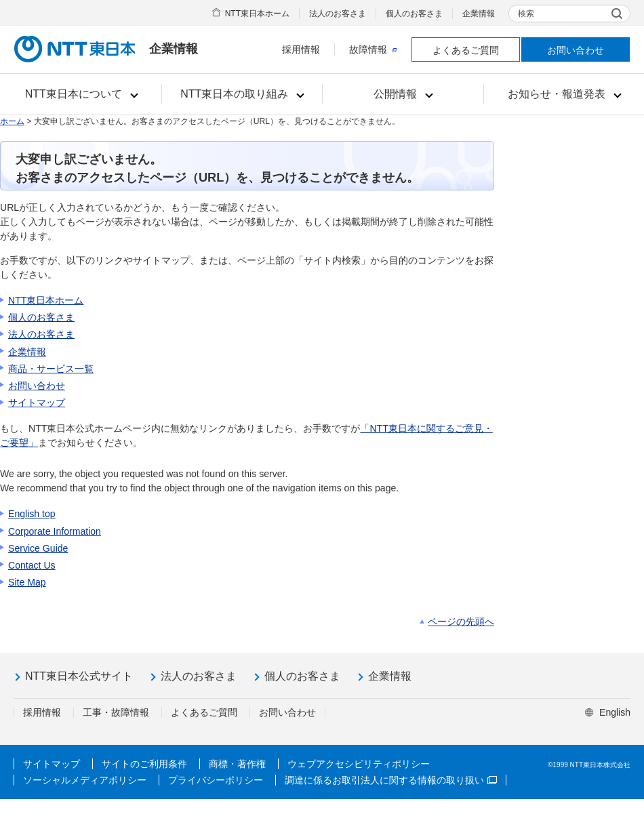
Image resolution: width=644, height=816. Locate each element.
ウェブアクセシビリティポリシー (359, 764)
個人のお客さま (414, 14)
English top (32, 514)
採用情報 (301, 49)
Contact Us (32, 565)
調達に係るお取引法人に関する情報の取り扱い (391, 780)
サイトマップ (37, 403)
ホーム (12, 121)
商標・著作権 (237, 764)
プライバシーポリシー (216, 780)
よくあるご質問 (466, 50)
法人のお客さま (338, 14)
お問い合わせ (576, 50)
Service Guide (38, 548)
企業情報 (479, 14)
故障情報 (373, 49)
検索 (526, 14)
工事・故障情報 (116, 712)
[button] (81, 94)
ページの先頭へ (461, 621)
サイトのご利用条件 (144, 764)
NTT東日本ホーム (257, 14)
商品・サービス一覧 (51, 369)
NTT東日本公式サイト (79, 676)
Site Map (27, 582)
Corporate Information (55, 531)
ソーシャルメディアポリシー (85, 780)
